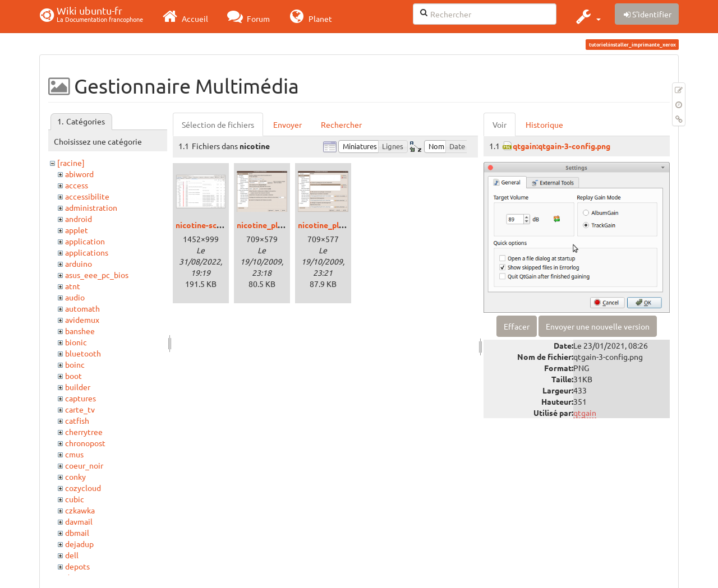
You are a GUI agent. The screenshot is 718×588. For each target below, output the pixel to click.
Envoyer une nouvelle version (598, 326)
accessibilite (87, 196)
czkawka (80, 510)
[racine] (71, 163)
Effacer (517, 326)
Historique (544, 124)
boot (73, 376)
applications (87, 252)
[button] (587, 16)
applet (77, 230)
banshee (80, 331)
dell (72, 555)
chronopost (85, 443)
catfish (77, 420)
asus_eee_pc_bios (97, 275)
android (79, 219)
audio (75, 297)
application (85, 241)
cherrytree (84, 432)
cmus (74, 454)
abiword (79, 174)
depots (77, 566)
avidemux (82, 320)
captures (80, 398)
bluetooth (83, 353)
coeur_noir (84, 465)
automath (82, 308)
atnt (73, 286)
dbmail (77, 533)
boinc (75, 364)
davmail (79, 521)
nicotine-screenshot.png (220, 225)
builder (78, 387)
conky (75, 476)
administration (91, 207)
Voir (500, 124)
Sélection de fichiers (218, 124)
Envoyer (287, 124)
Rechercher (341, 124)
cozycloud (83, 488)
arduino (79, 263)
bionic (76, 342)
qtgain (585, 413)
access (77, 185)
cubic (75, 499)
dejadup (79, 544)
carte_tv (80, 409)
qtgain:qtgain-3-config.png (561, 146)
